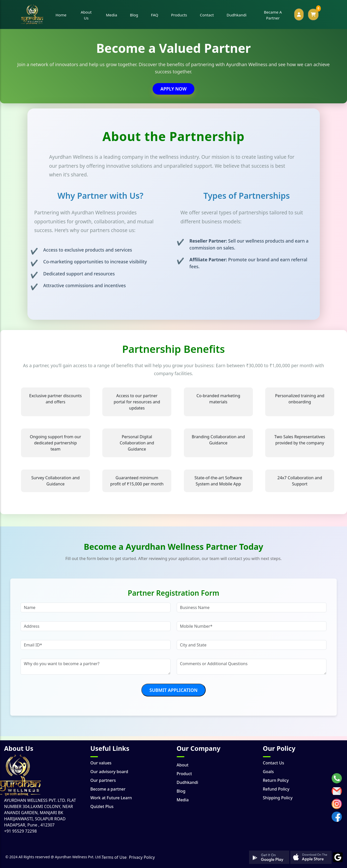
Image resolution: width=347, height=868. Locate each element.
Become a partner (108, 789)
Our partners (103, 780)
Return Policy (276, 780)
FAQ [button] (155, 15)
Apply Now (173, 89)
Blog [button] (134, 15)
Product (184, 774)
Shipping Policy (278, 798)
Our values (101, 763)
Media (183, 800)
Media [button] (112, 15)
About (183, 765)
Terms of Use (114, 857)
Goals (268, 772)
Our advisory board (109, 772)
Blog (181, 791)
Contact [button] (207, 15)
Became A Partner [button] (273, 15)
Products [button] (179, 15)
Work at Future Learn (111, 798)
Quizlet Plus (102, 806)
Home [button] (61, 15)
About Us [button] (86, 15)
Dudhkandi (187, 782)
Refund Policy (276, 789)
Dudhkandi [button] (237, 15)
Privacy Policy (142, 857)
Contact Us (274, 763)
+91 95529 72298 (20, 831)
